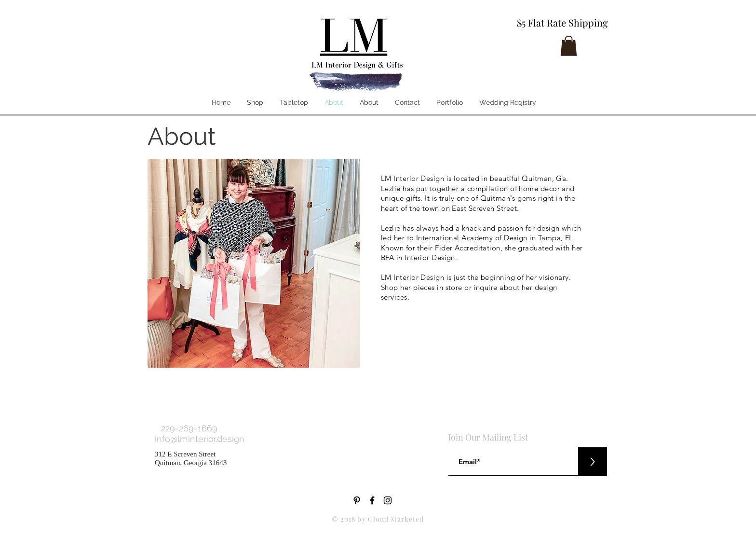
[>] (593, 462)
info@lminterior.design (201, 439)
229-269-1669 (189, 428)
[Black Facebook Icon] (372, 500)
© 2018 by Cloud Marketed (378, 519)
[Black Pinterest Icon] (357, 500)
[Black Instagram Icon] (388, 500)
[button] (569, 46)
